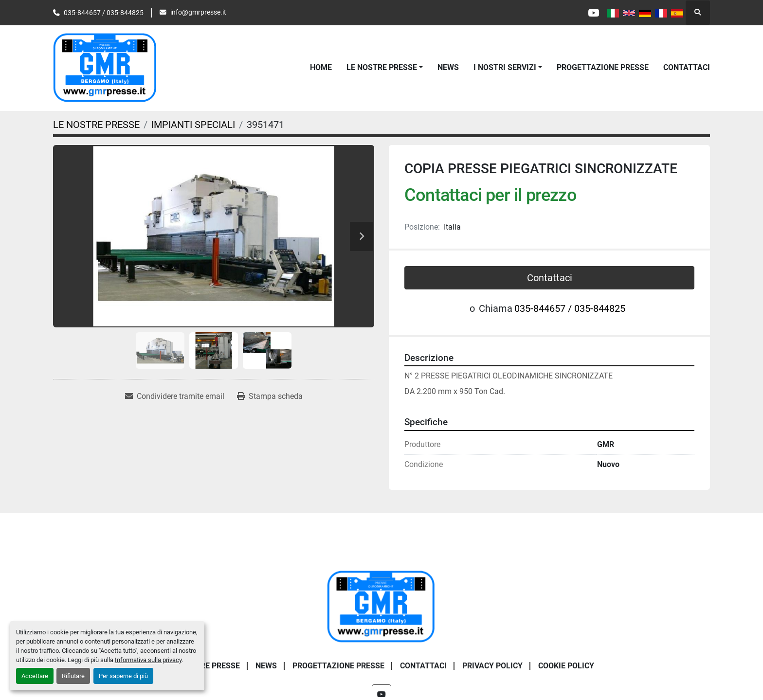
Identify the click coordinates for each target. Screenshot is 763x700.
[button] (385, 68)
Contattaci (550, 278)
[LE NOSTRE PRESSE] (96, 125)
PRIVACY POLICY (492, 666)
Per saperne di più (123, 676)
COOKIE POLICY (566, 666)
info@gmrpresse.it (198, 12)
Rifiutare (73, 676)
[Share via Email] (175, 396)
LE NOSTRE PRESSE (382, 67)
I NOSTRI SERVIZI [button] (505, 67)
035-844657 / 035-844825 (104, 13)
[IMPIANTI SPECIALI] (193, 125)
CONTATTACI (687, 67)
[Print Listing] (270, 396)
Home (321, 67)
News (448, 67)
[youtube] (592, 13)
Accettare (35, 676)
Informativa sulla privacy (148, 660)
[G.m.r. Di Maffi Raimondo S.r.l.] (381, 606)
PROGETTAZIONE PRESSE (603, 67)
